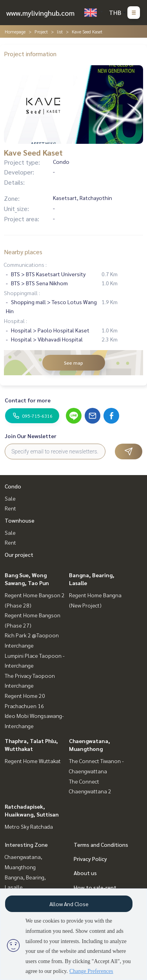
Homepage (15, 31)
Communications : (25, 264)
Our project (19, 554)
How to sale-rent (95, 887)
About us (85, 873)
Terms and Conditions (101, 844)
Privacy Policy (90, 859)
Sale (10, 498)
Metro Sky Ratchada (29, 826)
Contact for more (28, 400)
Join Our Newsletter (31, 436)
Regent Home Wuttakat (33, 761)
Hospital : (15, 321)
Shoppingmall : (22, 293)
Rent (10, 508)
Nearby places (23, 252)
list (60, 31)
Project (41, 31)
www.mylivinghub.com (40, 13)
